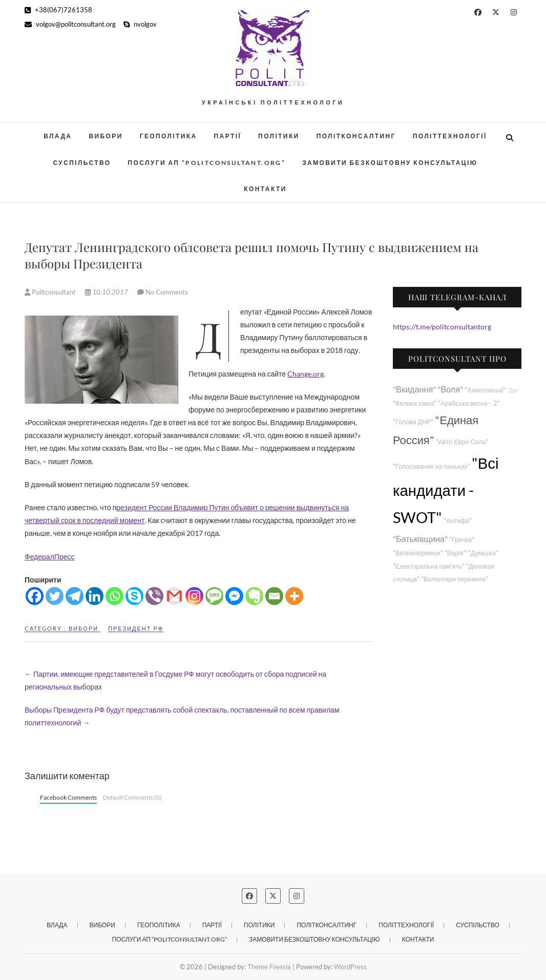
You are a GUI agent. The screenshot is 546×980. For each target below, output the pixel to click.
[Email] (274, 596)
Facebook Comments (68, 797)
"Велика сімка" (415, 403)
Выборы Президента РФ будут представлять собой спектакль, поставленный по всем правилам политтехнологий (182, 716)
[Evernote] (254, 596)
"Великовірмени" (418, 553)
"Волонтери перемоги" (455, 579)
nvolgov (140, 24)
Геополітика (169, 136)
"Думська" (483, 553)
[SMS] (214, 596)
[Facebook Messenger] (234, 596)
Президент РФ (136, 628)
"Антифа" (458, 521)
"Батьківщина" (420, 539)
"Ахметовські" (485, 390)
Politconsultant (51, 292)
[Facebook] (35, 596)
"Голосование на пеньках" (432, 466)
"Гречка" (462, 540)
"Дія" (513, 390)
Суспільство (82, 163)
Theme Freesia (269, 967)
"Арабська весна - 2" (469, 403)
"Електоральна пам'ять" (429, 566)
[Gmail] (174, 596)
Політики (279, 136)
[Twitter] (55, 596)
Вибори (106, 136)
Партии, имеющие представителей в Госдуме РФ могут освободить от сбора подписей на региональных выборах (175, 680)
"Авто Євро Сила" (462, 442)
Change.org (306, 374)
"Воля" (450, 389)
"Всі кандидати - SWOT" (446, 490)
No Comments (167, 292)
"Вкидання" (414, 389)
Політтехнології (450, 136)
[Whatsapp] (114, 596)
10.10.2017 (107, 292)
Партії (228, 136)
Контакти (265, 189)
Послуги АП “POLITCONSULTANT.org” (207, 163)
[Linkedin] (94, 596)
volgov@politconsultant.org (70, 24)
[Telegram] (75, 596)
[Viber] (154, 596)
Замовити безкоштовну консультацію (390, 163)
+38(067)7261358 (58, 10)
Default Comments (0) (132, 797)
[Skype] (134, 596)
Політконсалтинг (356, 136)
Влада (58, 136)
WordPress (350, 967)
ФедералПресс (49, 557)
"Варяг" (456, 553)
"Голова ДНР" (413, 422)
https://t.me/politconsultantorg (442, 327)
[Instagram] (194, 596)
